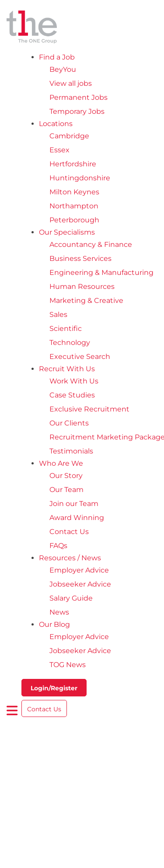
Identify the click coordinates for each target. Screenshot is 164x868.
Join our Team (74, 504)
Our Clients (69, 423)
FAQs (58, 546)
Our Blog (54, 624)
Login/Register (54, 688)
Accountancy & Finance (91, 244)
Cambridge (69, 136)
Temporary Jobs (77, 111)
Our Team (66, 490)
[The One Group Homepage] (82, 28)
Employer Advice (79, 570)
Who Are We (61, 463)
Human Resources (82, 286)
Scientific (66, 329)
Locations (56, 124)
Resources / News (70, 558)
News (59, 612)
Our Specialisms (67, 232)
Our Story (66, 476)
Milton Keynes (74, 192)
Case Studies (72, 395)
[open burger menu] (12, 711)
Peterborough (74, 220)
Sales (58, 315)
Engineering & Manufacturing (101, 272)
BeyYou (63, 69)
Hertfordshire (73, 164)
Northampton (74, 206)
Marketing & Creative (86, 300)
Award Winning (77, 518)
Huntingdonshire (80, 178)
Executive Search (80, 357)
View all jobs (71, 83)
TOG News (68, 665)
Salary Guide (71, 598)
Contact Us (69, 532)
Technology (70, 343)
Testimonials (71, 451)
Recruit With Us (67, 369)
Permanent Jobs (79, 97)
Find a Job (57, 57)
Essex (59, 150)
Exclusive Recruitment (89, 409)
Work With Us (74, 381)
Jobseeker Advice (80, 584)
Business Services (80, 258)
